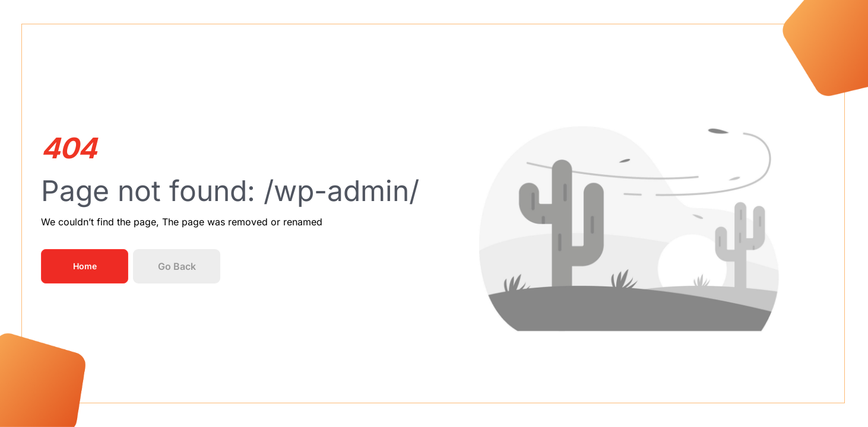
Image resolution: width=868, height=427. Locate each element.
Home (85, 266)
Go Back (177, 266)
